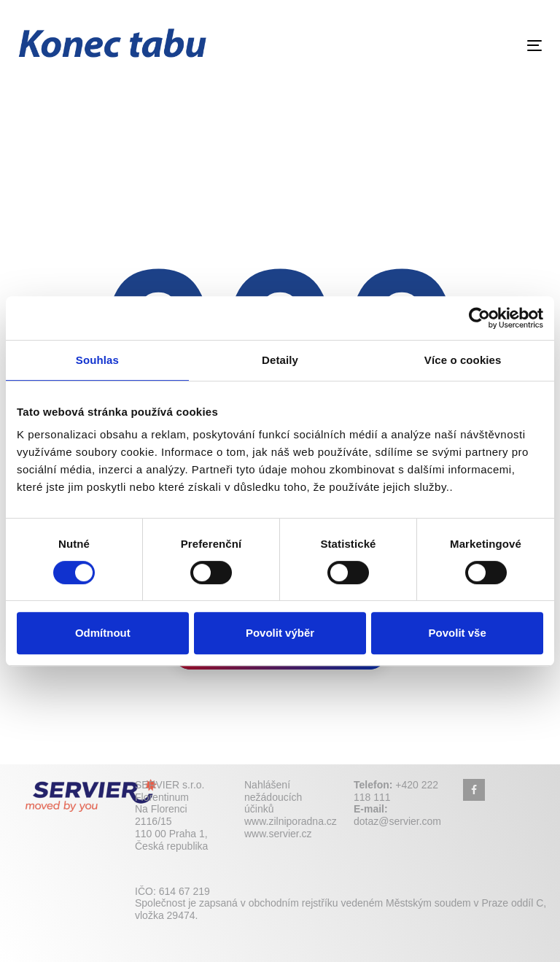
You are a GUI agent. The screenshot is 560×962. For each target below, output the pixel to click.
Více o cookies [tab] (463, 360)
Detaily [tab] (280, 360)
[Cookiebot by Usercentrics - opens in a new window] (479, 318)
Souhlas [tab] (97, 360)
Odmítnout (103, 633)
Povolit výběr (280, 633)
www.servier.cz (278, 834)
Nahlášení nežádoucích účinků (273, 797)
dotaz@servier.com (397, 821)
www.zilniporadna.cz (291, 821)
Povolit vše (458, 633)
